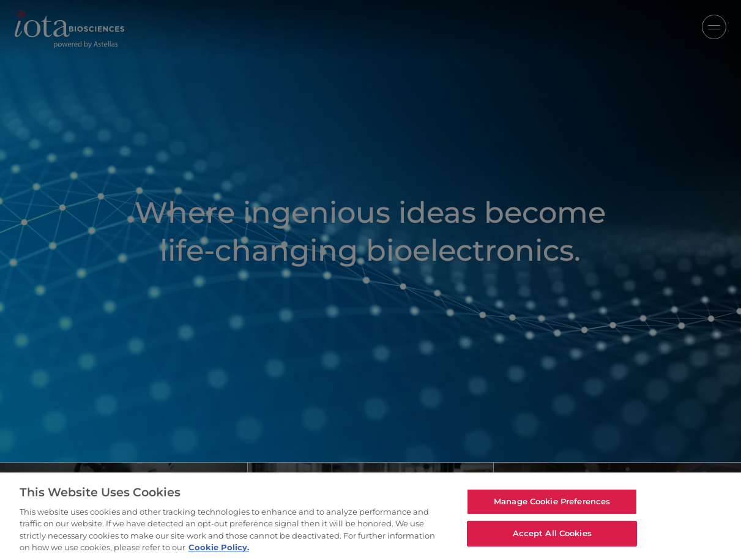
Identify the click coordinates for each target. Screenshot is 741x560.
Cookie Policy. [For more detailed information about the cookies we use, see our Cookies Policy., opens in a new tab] (219, 547)
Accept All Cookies (552, 533)
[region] (370, 516)
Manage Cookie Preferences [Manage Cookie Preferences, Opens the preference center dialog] (552, 501)
